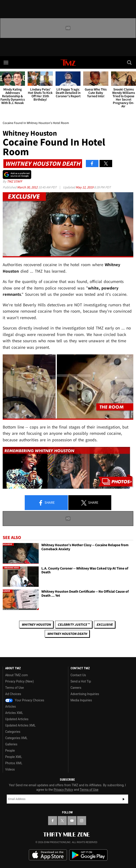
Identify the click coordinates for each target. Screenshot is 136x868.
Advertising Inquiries (85, 694)
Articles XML (14, 713)
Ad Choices (13, 694)
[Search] (130, 62)
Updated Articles (17, 719)
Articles (11, 707)
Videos (10, 769)
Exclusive (105, 624)
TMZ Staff (14, 181)
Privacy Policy (63, 790)
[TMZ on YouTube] (72, 821)
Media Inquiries (81, 700)
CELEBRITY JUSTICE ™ (74, 624)
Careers (76, 688)
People (10, 751)
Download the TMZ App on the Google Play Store (88, 855)
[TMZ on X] (62, 821)
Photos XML (14, 763)
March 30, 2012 (28, 187)
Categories (13, 732)
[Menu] (6, 62)
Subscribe (124, 799)
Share (46, 503)
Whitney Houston (36, 624)
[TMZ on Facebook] (53, 821)
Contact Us (78, 675)
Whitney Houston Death (67, 634)
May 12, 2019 (85, 187)
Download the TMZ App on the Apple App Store (48, 855)
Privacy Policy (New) (19, 681)
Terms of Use (14, 688)
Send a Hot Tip (81, 681)
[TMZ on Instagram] (82, 821)
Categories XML (16, 738)
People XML (14, 757)
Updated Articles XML (20, 725)
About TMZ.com (17, 675)
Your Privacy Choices (25, 700)
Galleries (11, 744)
